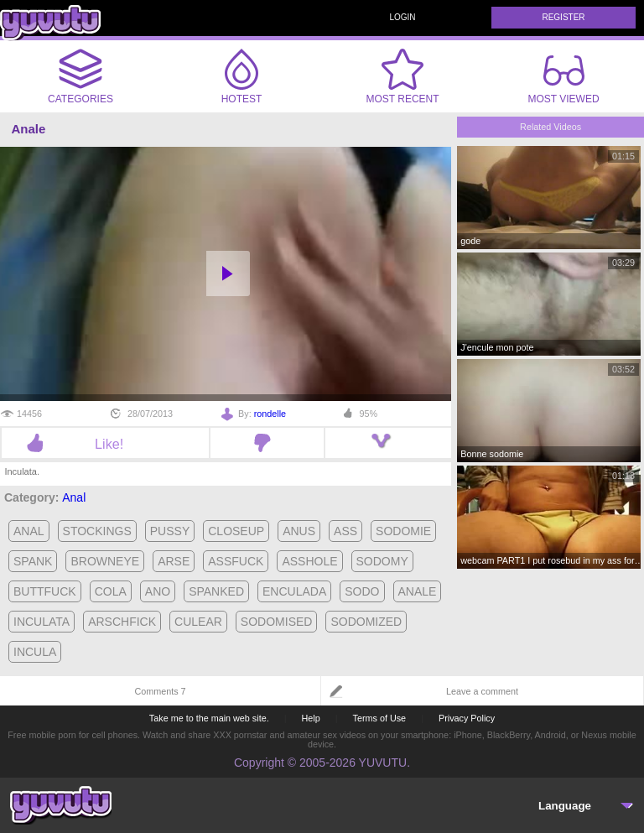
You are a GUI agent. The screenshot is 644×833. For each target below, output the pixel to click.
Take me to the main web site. (209, 718)
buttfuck (45, 591)
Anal (74, 497)
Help (310, 718)
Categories (80, 76)
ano (158, 591)
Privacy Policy (467, 718)
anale (418, 591)
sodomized (366, 622)
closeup (236, 531)
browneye (105, 561)
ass (345, 531)
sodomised (277, 622)
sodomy (382, 561)
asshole (309, 561)
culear (198, 622)
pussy (170, 531)
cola (111, 591)
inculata (42, 622)
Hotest (241, 76)
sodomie (403, 531)
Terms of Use (380, 718)
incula (35, 652)
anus (299, 531)
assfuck (236, 561)
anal (29, 531)
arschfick (122, 622)
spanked (216, 591)
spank (33, 561)
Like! (105, 444)
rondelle (270, 414)
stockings (97, 531)
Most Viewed (563, 80)
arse (174, 561)
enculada (294, 591)
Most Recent (402, 76)
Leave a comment (482, 691)
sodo (362, 591)
